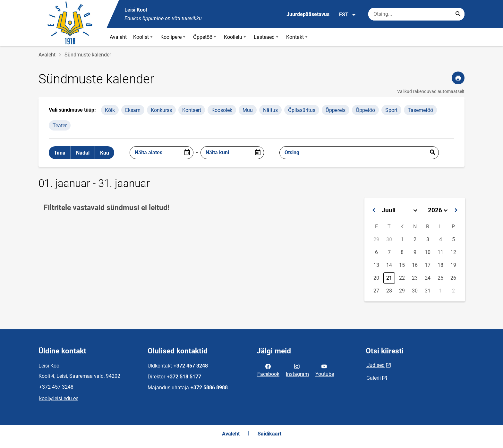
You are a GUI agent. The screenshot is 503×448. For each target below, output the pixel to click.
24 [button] (428, 278)
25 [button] (440, 278)
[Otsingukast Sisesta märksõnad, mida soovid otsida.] (416, 14)
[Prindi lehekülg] (458, 78)
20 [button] (376, 278)
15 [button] (402, 265)
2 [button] (415, 239)
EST (348, 15)
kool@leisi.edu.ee (59, 398)
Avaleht (118, 37)
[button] (374, 210)
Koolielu (236, 37)
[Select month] (400, 210)
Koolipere (174, 37)
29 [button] (376, 239)
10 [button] (428, 252)
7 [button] (389, 252)
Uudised (375, 365)
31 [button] (428, 291)
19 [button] (453, 265)
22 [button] (402, 278)
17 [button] (428, 265)
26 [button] (453, 278)
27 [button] (376, 291)
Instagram (297, 370)
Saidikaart (269, 434)
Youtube (325, 370)
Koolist (144, 37)
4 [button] (441, 239)
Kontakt (298, 37)
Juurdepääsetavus (308, 14)
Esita (432, 153)
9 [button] (415, 252)
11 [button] (440, 252)
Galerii (374, 378)
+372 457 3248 (56, 387)
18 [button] (440, 265)
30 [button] (389, 239)
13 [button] (376, 265)
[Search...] (458, 14)
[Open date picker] (187, 153)
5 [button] (453, 239)
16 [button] (415, 265)
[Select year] (438, 210)
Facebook (268, 370)
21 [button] (389, 278)
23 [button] (415, 278)
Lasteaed (267, 37)
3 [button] (428, 239)
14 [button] (389, 265)
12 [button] (453, 252)
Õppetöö (205, 37)
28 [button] (389, 291)
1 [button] (402, 239)
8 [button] (402, 252)
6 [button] (376, 252)
